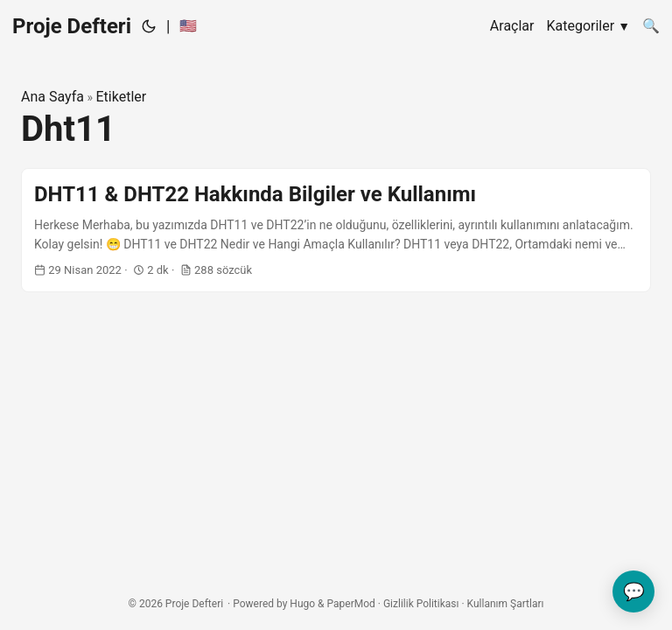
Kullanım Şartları (506, 604)
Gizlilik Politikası (421, 604)
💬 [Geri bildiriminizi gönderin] (634, 591)
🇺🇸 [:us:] (188, 26)
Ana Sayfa (52, 97)
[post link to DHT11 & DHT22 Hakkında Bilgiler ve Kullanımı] (336, 231)
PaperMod (351, 604)
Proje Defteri (72, 26)
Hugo (302, 604)
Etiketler (121, 97)
